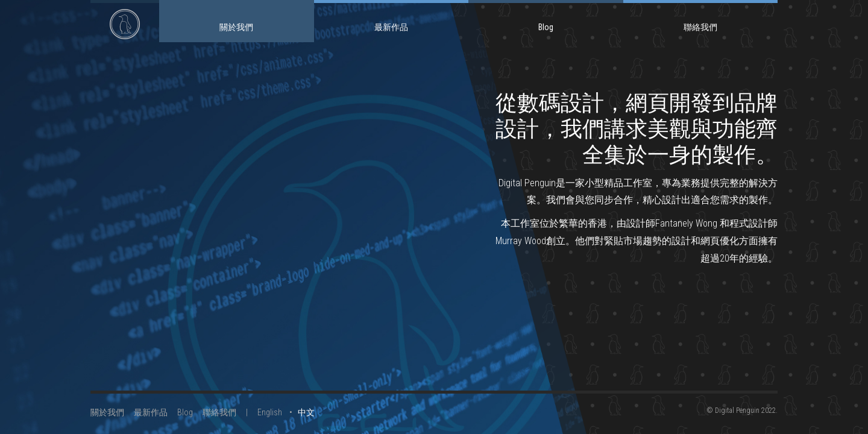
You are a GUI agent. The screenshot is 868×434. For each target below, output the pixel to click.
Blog (546, 27)
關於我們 (236, 27)
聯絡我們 (700, 27)
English (270, 412)
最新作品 (391, 27)
